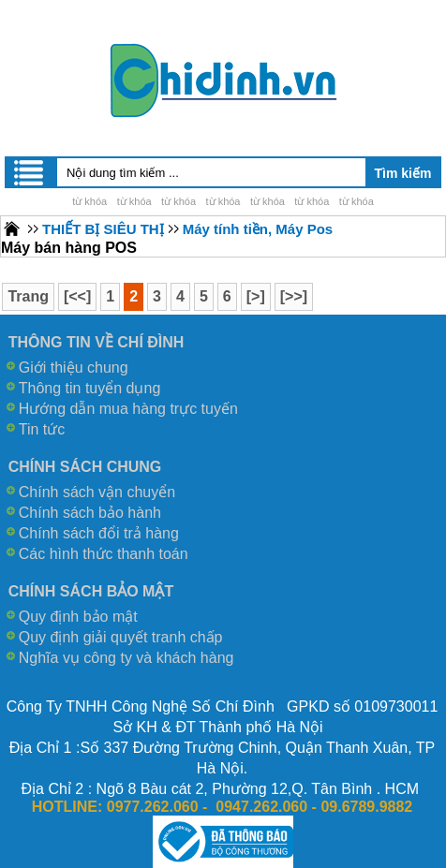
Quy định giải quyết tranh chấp (121, 637)
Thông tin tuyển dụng (90, 388)
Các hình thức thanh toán (104, 554)
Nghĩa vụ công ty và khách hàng (126, 658)
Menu (30, 172)
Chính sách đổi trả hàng (99, 533)
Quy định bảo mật (78, 617)
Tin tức (42, 429)
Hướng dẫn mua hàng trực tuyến (128, 409)
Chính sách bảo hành (90, 513)
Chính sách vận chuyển (97, 492)
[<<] (77, 296)
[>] (256, 296)
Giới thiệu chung (74, 368)
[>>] (294, 296)
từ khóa (89, 201)
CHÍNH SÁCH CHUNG (85, 467)
